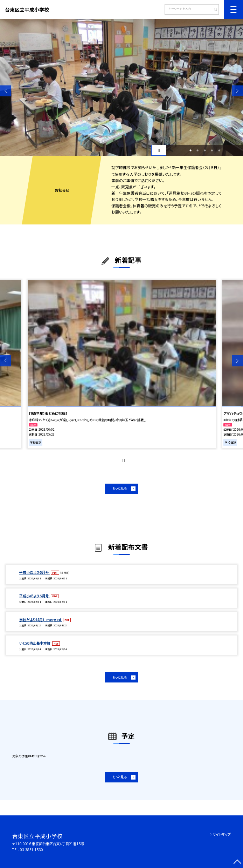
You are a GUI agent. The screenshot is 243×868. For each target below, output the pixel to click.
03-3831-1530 (32, 850)
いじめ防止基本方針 (35, 643)
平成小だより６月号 (34, 572)
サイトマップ (222, 834)
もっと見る (119, 488)
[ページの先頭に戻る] (238, 863)
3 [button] (205, 150)
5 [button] (219, 150)
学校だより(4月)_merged (41, 620)
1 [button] (190, 150)
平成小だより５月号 (34, 596)
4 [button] (212, 150)
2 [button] (197, 150)
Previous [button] (5, 91)
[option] (121, 87)
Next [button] (238, 91)
